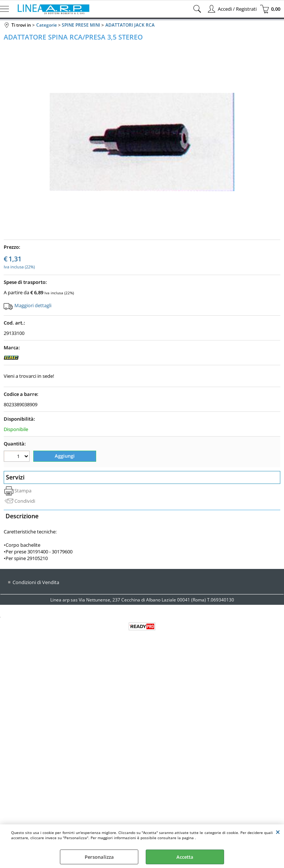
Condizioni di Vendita (36, 582)
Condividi (25, 501)
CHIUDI (278, 832)
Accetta (185, 857)
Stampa (23, 491)
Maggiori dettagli (33, 305)
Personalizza (99, 857)
